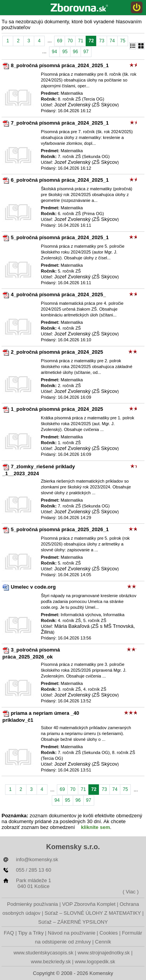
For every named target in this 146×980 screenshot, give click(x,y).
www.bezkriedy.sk (51, 962)
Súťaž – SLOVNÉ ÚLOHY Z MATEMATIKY (92, 913)
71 (80, 41)
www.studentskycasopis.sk (44, 953)
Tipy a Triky (31, 933)
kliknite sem (95, 827)
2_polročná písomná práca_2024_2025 (57, 352)
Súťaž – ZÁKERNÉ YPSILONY (73, 922)
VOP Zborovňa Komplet (89, 904)
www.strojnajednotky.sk (104, 953)
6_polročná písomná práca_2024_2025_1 (60, 180)
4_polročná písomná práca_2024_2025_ (58, 295)
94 (54, 52)
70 (70, 41)
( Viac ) (131, 892)
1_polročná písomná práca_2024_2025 (57, 409)
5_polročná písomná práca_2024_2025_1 (60, 237)
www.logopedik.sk (95, 962)
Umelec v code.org (33, 587)
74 (112, 41)
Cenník (103, 942)
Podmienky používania (33, 904)
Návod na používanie (72, 933)
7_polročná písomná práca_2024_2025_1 (60, 123)
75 (122, 41)
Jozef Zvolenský (72, 105)
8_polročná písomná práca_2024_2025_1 (60, 65)
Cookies (109, 933)
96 (75, 52)
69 (59, 41)
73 (101, 41)
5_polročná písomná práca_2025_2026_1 (60, 529)
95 (65, 52)
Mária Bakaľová (72, 626)
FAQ (9, 933)
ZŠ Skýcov (105, 105)
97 (86, 52)
